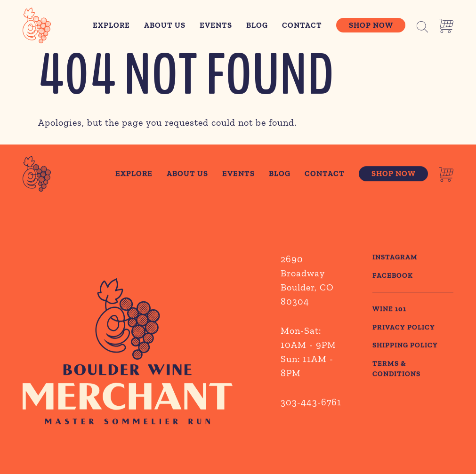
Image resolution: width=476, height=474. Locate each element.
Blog (257, 25)
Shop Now (371, 25)
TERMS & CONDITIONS (396, 370)
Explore (111, 25)
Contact (302, 25)
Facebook (393, 276)
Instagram (395, 258)
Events (216, 25)
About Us (165, 25)
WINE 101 (389, 310)
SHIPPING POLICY (405, 346)
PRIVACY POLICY (404, 328)
